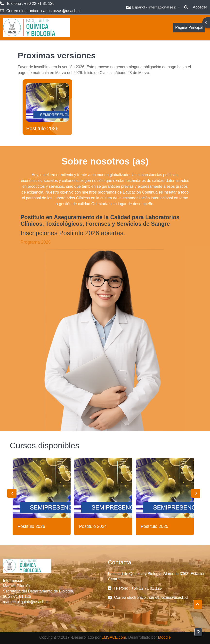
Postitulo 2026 (42, 128)
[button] (153, 7)
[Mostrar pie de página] (198, 632)
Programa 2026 (36, 242)
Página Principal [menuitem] (189, 27)
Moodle (164, 637)
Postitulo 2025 (154, 526)
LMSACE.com (114, 637)
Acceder (200, 7)
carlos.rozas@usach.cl (61, 11)
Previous (12, 493)
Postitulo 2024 (93, 526)
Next (196, 493)
